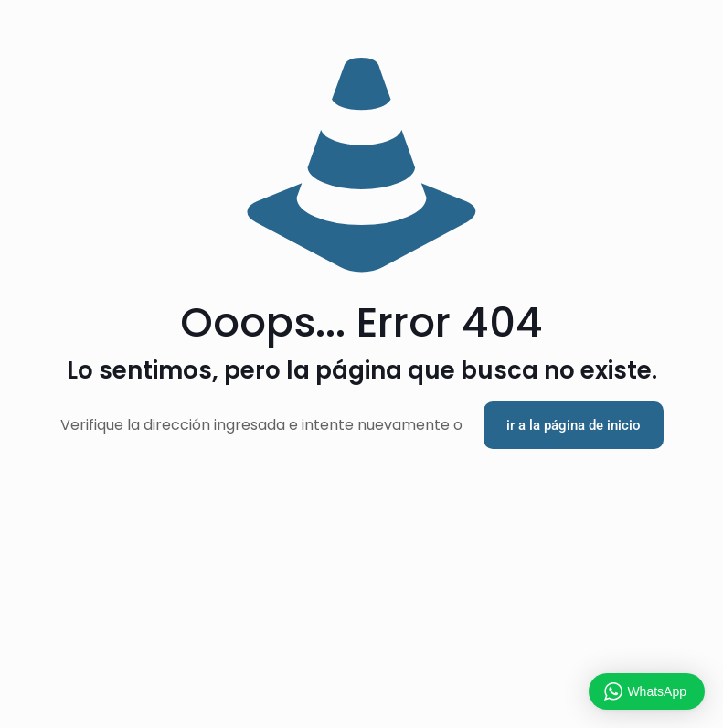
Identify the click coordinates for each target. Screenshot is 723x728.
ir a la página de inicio (574, 425)
